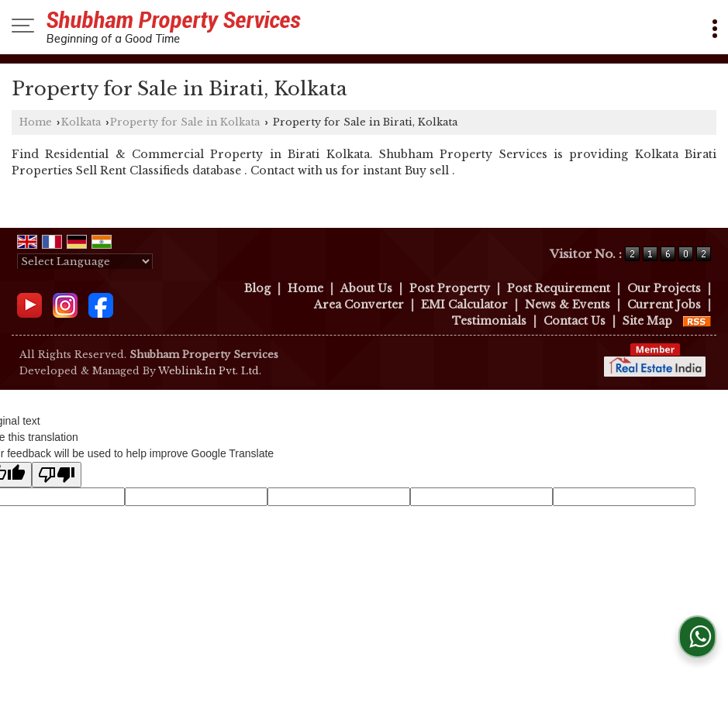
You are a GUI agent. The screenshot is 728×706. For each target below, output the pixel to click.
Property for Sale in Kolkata (185, 122)
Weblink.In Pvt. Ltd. (210, 371)
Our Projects (664, 288)
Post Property (450, 288)
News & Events (568, 305)
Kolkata (81, 122)
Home (36, 122)
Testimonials (489, 321)
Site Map (647, 321)
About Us (366, 288)
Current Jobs (664, 305)
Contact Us (574, 321)
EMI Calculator (464, 305)
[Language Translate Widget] (85, 262)
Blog (257, 288)
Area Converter (359, 305)
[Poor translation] (57, 475)
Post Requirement (559, 288)
